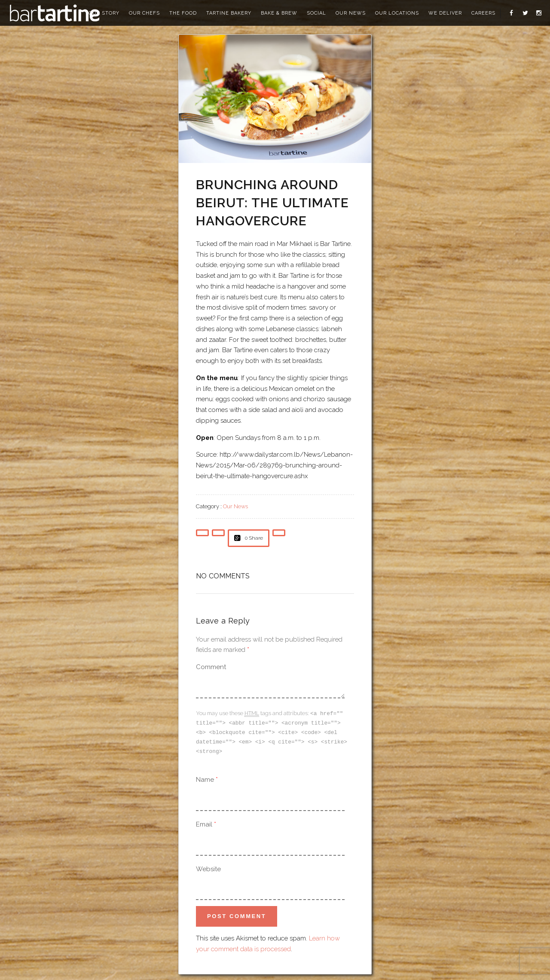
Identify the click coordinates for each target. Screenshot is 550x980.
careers (483, 13)
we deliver (445, 13)
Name (205, 777)
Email (204, 822)
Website (208, 867)
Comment (211, 667)
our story (104, 13)
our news (351, 13)
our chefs (144, 13)
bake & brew (279, 13)
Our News (235, 506)
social (316, 13)
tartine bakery (229, 13)
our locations (397, 13)
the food (183, 13)
